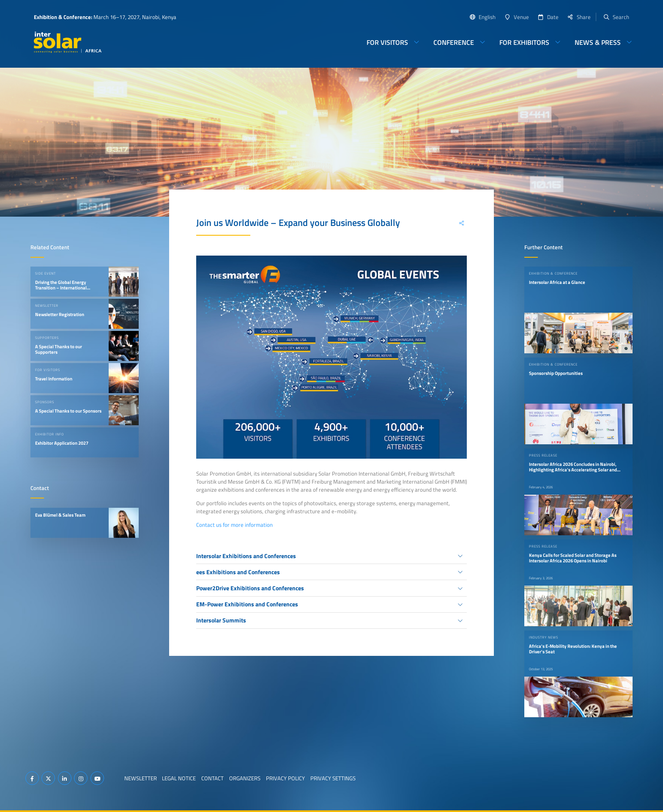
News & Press (598, 42)
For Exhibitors (524, 42)
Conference (454, 42)
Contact (212, 778)
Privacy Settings (333, 778)
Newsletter (141, 778)
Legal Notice (179, 778)
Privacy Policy (285, 778)
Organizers (245, 778)
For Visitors (387, 42)
